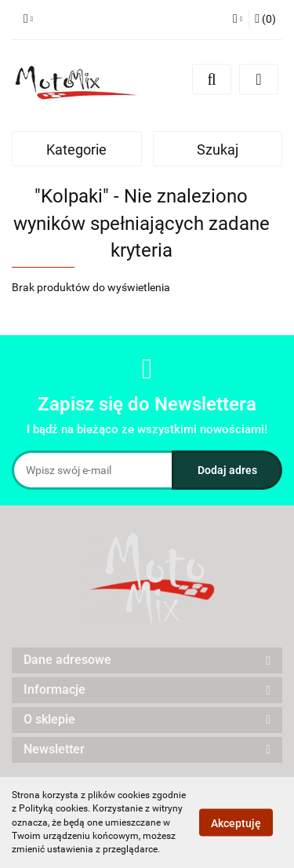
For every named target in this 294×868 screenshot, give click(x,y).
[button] (265, 20)
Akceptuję (236, 823)
